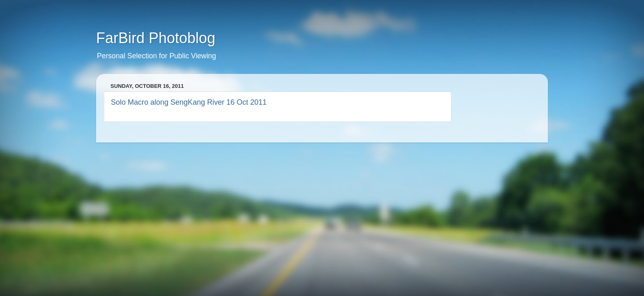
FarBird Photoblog (156, 38)
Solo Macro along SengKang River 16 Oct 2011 (189, 102)
